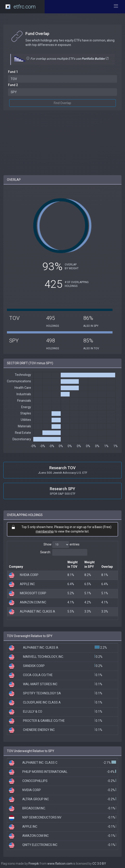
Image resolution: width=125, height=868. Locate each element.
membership (45, 531)
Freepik (34, 864)
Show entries (61, 545)
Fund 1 (13, 72)
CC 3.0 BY (99, 864)
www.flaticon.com (60, 864)
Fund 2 (13, 85)
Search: (64, 552)
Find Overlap (62, 103)
